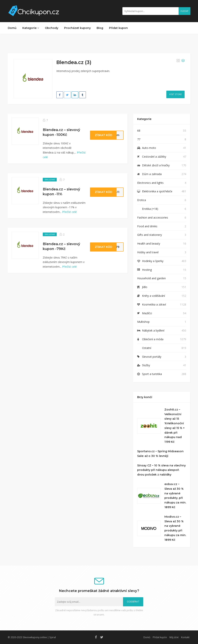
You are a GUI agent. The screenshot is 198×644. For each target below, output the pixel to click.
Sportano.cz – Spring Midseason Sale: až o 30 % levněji (160, 454)
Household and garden (151, 278)
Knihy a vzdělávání (154, 296)
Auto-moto (149, 148)
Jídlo (145, 287)
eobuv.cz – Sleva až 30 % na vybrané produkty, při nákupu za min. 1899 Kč (175, 496)
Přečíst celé (69, 212)
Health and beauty (149, 243)
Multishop (143, 322)
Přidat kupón (160, 637)
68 (139, 131)
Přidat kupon (118, 28)
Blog (100, 28)
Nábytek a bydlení (153, 330)
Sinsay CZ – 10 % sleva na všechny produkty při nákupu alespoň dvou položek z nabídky (161, 470)
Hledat (184, 11)
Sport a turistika (152, 374)
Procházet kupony (77, 28)
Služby (146, 365)
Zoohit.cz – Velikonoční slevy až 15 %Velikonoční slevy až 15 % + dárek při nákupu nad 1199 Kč (174, 426)
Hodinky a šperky (153, 261)
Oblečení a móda (153, 339)
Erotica (142, 200)
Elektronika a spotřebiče (157, 191)
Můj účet (174, 637)
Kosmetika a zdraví (154, 304)
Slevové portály (152, 357)
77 (139, 139)
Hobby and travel (148, 252)
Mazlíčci (147, 313)
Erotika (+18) (150, 209)
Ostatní (147, 348)
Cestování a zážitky (154, 157)
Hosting (147, 270)
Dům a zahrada (152, 174)
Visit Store (175, 94)
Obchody (52, 28)
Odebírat (133, 602)
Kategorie (31, 28)
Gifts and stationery (150, 235)
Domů (12, 28)
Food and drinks (147, 226)
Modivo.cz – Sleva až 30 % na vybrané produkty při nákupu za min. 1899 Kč (175, 528)
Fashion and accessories (153, 217)
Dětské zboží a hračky (156, 165)
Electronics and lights (150, 183)
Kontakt (185, 637)
